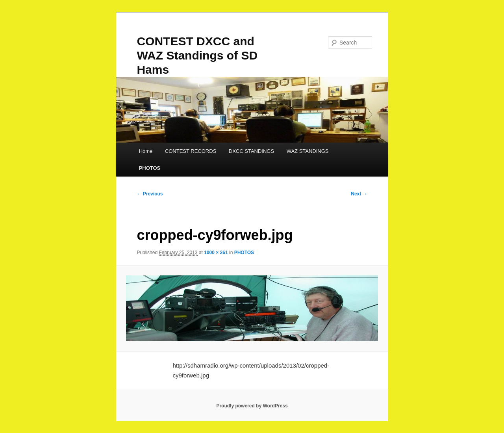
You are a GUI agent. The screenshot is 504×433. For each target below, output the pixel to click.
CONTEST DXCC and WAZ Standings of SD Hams (197, 55)
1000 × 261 (216, 253)
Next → (359, 194)
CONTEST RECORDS (191, 151)
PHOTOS (150, 168)
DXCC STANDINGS (251, 151)
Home (146, 151)
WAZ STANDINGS (308, 151)
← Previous (150, 194)
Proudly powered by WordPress (252, 406)
